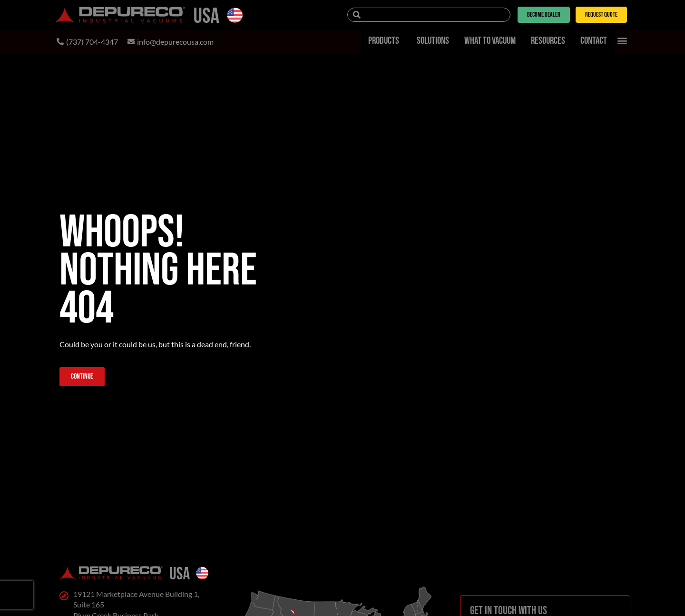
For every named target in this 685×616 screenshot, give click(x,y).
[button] (622, 41)
